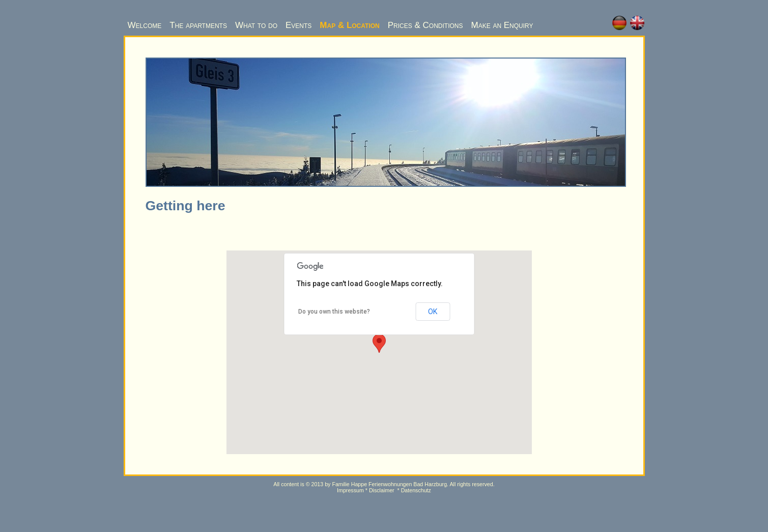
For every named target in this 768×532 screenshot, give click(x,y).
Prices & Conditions (425, 25)
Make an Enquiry (502, 25)
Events (298, 25)
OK (433, 312)
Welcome (145, 25)
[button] (379, 343)
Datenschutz (416, 490)
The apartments (198, 25)
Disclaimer (382, 490)
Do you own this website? (334, 312)
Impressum (350, 490)
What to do (256, 25)
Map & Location (349, 25)
